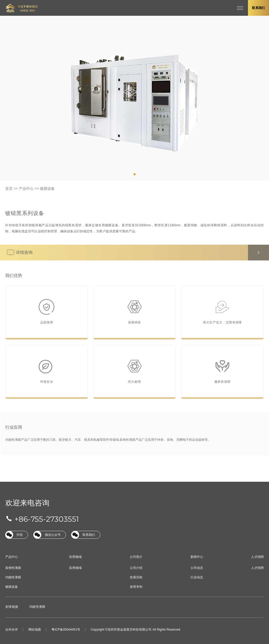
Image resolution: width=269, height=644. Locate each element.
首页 (9, 189)
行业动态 (197, 577)
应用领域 (75, 557)
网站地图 (35, 630)
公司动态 (197, 568)
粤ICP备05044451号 (66, 630)
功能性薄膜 (13, 577)
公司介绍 (136, 568)
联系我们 (258, 8)
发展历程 (136, 577)
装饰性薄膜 (13, 568)
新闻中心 (197, 557)
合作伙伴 (12, 630)
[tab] (134, 174)
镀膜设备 (47, 189)
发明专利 (136, 587)
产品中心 (26, 189)
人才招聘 (257, 557)
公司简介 (136, 557)
